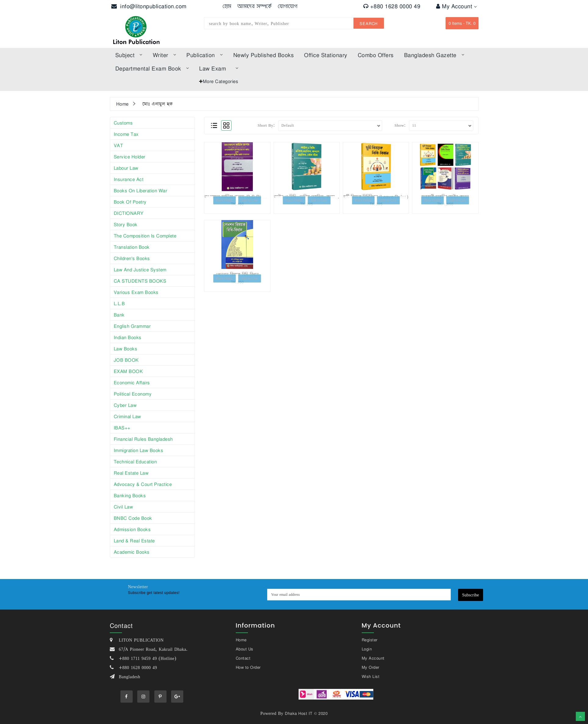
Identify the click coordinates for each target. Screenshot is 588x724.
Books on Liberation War (141, 190)
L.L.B (119, 303)
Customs (123, 123)
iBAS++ (122, 428)
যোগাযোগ (288, 6)
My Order (371, 667)
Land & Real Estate (134, 541)
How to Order (248, 667)
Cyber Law (125, 405)
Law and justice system (140, 270)
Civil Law (124, 507)
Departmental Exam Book (152, 68)
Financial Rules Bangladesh (143, 439)
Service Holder (130, 157)
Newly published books (264, 55)
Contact (243, 658)
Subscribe (470, 595)
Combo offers (376, 55)
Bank (119, 315)
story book (126, 224)
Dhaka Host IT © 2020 (306, 713)
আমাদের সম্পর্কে (255, 6)
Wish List (371, 676)
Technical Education (135, 462)
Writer (165, 55)
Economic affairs (132, 382)
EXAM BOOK (128, 371)
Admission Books (132, 529)
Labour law (126, 168)
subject (129, 55)
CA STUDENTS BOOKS (140, 281)
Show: (400, 125)
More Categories (221, 81)
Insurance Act (129, 179)
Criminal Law (127, 416)
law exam (219, 68)
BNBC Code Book (133, 518)
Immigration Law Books (139, 450)
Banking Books (130, 495)
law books (126, 349)
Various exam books (136, 292)
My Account (456, 6)
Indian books (128, 337)
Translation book (132, 247)
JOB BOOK (126, 360)
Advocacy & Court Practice (143, 484)
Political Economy (133, 394)
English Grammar (132, 326)
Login (367, 649)
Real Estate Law (131, 473)
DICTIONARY (129, 213)
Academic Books (132, 552)
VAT (118, 145)
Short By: (266, 125)
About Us (245, 649)
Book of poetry (130, 202)
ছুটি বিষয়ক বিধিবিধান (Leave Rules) (376, 197)
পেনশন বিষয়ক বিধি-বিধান (237, 274)
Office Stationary (326, 55)
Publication (204, 55)
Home (122, 104)
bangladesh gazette (434, 55)
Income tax (126, 134)
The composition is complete (145, 236)
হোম (227, 6)
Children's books (132, 258)
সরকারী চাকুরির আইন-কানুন (445, 197)
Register (370, 640)
